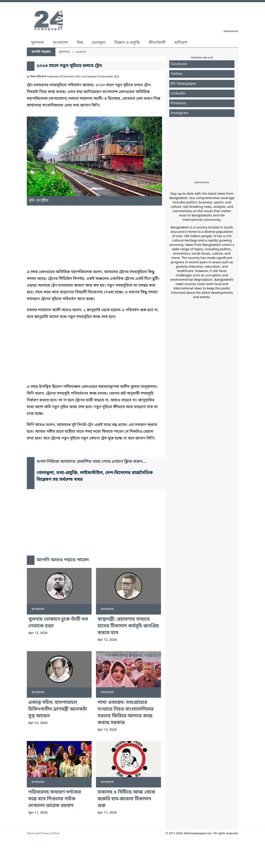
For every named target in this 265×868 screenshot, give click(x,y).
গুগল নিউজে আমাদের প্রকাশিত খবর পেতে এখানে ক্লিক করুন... (91, 462)
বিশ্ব (80, 43)
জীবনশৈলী (157, 43)
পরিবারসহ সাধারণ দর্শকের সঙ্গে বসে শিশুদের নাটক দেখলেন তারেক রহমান (55, 799)
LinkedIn (178, 94)
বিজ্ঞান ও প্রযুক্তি (127, 43)
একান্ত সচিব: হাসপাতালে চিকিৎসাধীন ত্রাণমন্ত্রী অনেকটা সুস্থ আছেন (58, 709)
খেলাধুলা (99, 43)
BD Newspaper (184, 84)
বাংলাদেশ (60, 43)
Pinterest (178, 103)
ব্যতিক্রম (181, 43)
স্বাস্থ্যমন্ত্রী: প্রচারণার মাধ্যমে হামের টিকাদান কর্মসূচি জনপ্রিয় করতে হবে (128, 626)
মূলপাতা (38, 43)
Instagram (180, 113)
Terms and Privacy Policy (43, 833)
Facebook (179, 64)
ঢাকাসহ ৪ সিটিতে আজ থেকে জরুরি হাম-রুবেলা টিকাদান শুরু (126, 799)
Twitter (177, 74)
